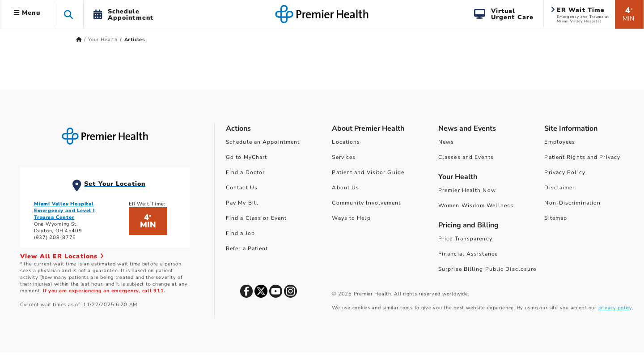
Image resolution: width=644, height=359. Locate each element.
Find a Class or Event (256, 218)
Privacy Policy (565, 172)
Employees (560, 142)
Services (344, 157)
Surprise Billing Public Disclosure (487, 269)
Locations (346, 142)
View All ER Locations (62, 256)
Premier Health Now (467, 190)
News (446, 142)
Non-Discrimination (572, 203)
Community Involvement (366, 203)
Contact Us (242, 188)
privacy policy (615, 308)
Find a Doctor (245, 172)
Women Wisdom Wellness (476, 205)
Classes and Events (466, 157)
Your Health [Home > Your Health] (103, 40)
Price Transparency (465, 239)
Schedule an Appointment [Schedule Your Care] (263, 142)
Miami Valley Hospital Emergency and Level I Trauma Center (64, 211)
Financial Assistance (468, 254)
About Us (345, 188)
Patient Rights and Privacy (582, 157)
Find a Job (240, 233)
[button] (69, 14)
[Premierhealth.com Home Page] (79, 40)
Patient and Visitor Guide (368, 172)
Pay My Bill (242, 203)
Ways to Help (351, 218)
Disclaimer (559, 188)
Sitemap (556, 218)
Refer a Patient (247, 248)
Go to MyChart (246, 157)
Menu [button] (27, 13)
